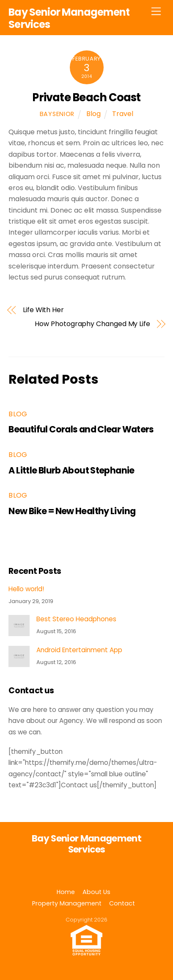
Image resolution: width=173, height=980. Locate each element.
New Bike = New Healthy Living (72, 511)
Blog (93, 114)
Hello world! (26, 589)
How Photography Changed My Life (92, 324)
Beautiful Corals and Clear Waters (81, 429)
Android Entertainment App (79, 650)
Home (66, 892)
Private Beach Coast (86, 97)
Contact (122, 903)
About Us (96, 892)
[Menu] (156, 12)
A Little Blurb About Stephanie (71, 470)
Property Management (67, 903)
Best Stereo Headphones (76, 619)
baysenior (57, 114)
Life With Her (43, 310)
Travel (123, 114)
